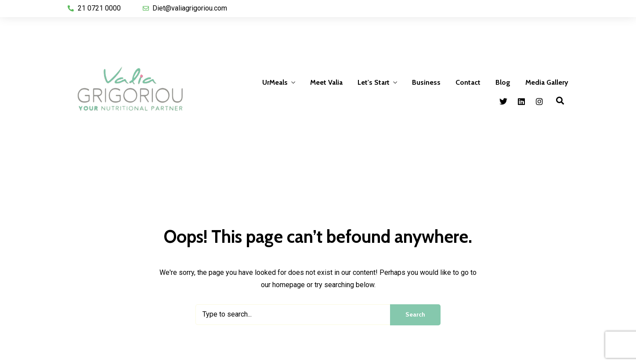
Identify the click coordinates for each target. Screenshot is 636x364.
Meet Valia (326, 82)
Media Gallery (547, 82)
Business (426, 82)
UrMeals (275, 82)
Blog (503, 82)
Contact (468, 82)
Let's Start (374, 82)
